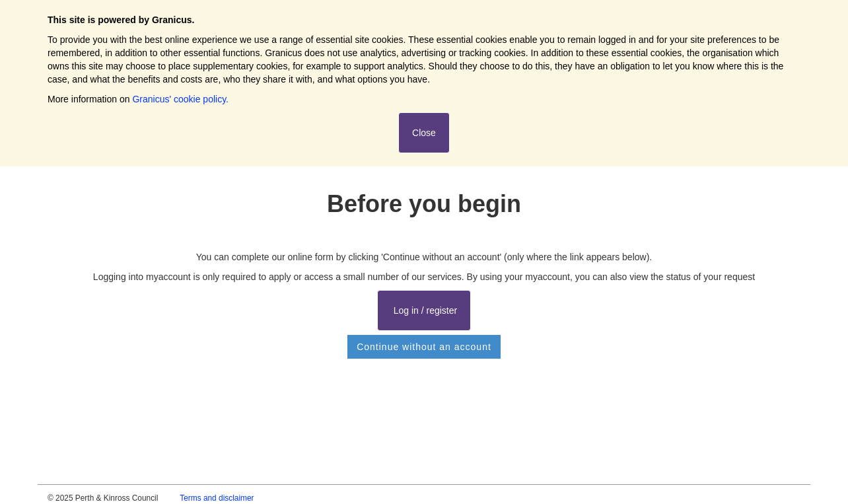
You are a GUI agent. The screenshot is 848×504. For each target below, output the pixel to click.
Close (424, 133)
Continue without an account (424, 347)
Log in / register (424, 310)
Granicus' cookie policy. (180, 99)
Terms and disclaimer (217, 498)
